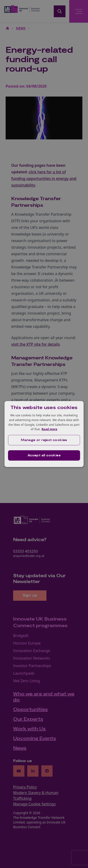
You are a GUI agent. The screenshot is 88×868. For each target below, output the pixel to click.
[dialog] (44, 434)
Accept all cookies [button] (44, 455)
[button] (44, 440)
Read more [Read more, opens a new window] (49, 429)
